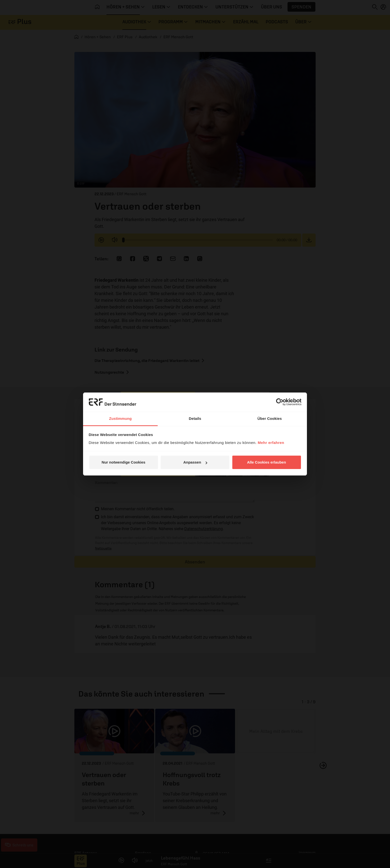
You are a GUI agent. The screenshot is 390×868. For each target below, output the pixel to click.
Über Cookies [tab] (270, 418)
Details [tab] (195, 418)
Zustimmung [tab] (121, 418)
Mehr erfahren (271, 443)
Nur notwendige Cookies (124, 462)
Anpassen (195, 462)
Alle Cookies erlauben (267, 462)
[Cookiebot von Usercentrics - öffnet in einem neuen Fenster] (280, 402)
